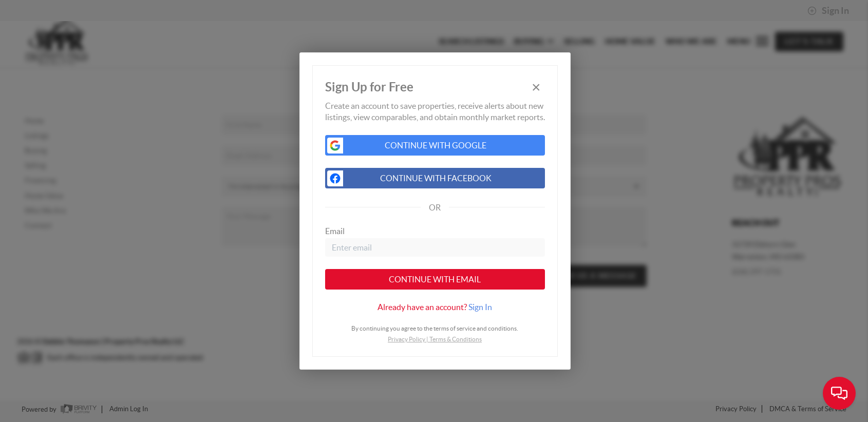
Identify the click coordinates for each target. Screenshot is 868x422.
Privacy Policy (407, 339)
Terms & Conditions (456, 339)
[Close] (536, 88)
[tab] (435, 307)
